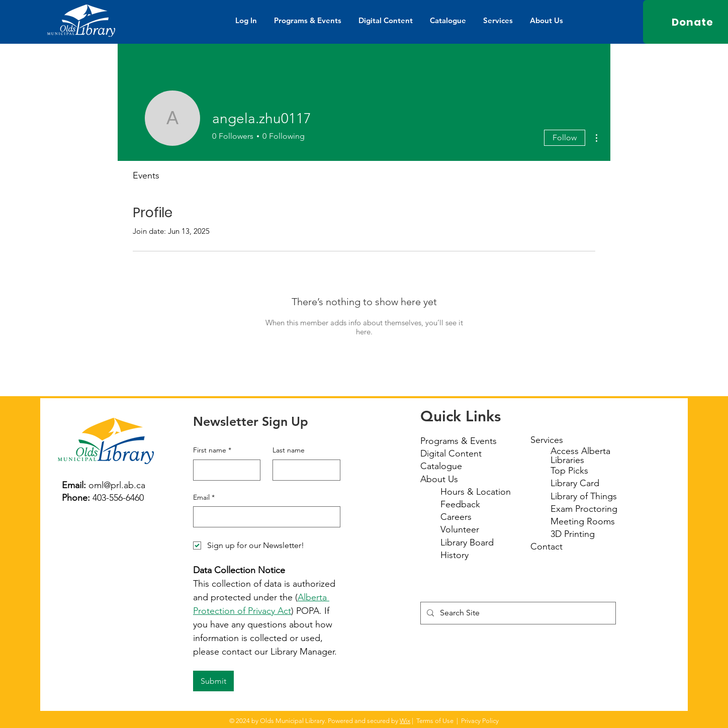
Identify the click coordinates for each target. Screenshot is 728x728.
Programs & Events (459, 441)
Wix (405, 721)
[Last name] (303, 470)
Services (547, 440)
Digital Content (451, 453)
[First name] (224, 470)
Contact (547, 547)
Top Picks (569, 471)
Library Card (575, 483)
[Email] (264, 517)
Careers (456, 517)
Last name (289, 450)
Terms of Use (435, 721)
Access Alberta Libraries (580, 456)
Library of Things (584, 496)
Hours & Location (476, 492)
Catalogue (441, 466)
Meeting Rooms (583, 521)
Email (204, 498)
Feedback (460, 504)
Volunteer (460, 529)
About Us (439, 479)
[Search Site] (517, 613)
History (454, 555)
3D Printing (573, 534)
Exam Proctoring (584, 509)
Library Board (467, 542)
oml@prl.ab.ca (117, 485)
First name (212, 450)
